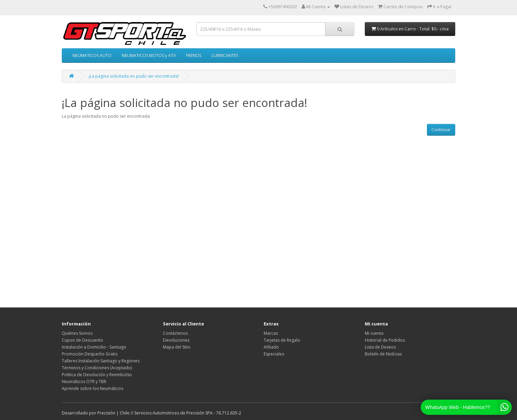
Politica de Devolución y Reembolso (97, 375)
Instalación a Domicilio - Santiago (94, 347)
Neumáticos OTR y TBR (84, 382)
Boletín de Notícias (383, 354)
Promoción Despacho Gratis (90, 354)
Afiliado (271, 347)
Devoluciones (176, 340)
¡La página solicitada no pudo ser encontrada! (134, 76)
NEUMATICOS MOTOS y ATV (149, 55)
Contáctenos (175, 333)
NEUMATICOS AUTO (92, 55)
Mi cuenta (374, 333)
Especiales (274, 354)
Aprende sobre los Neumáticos (92, 388)
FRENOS (194, 55)
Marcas (271, 333)
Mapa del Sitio (177, 347)
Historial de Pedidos (385, 340)
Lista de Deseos (380, 347)
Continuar (441, 130)
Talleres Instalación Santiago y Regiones (101, 361)
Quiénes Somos (77, 333)
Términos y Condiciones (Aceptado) (97, 368)
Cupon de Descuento (82, 340)
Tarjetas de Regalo (282, 340)
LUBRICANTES (225, 55)
